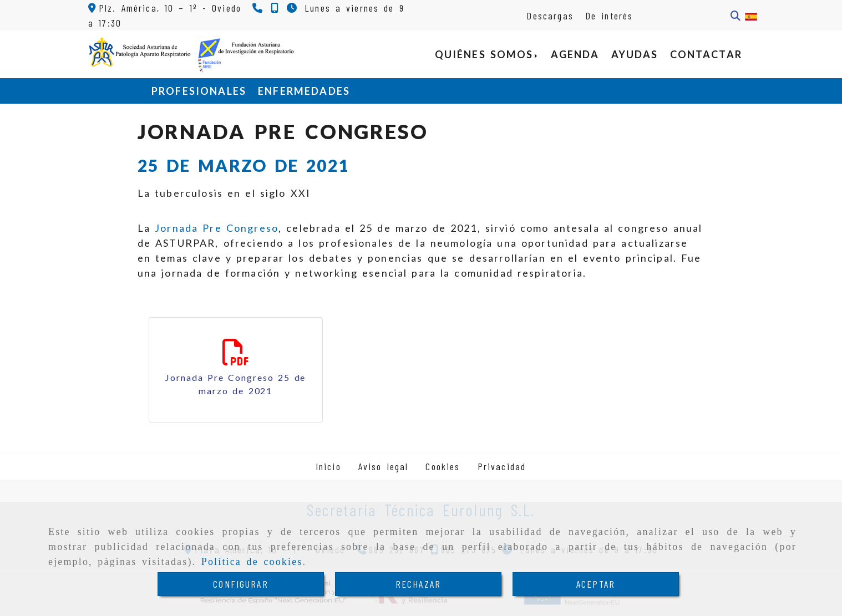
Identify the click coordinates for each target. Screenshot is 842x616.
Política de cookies (252, 562)
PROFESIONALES (199, 91)
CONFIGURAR (241, 584)
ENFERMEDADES (304, 91)
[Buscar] (736, 16)
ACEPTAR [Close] (596, 584)
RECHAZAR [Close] (418, 584)
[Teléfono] (259, 8)
